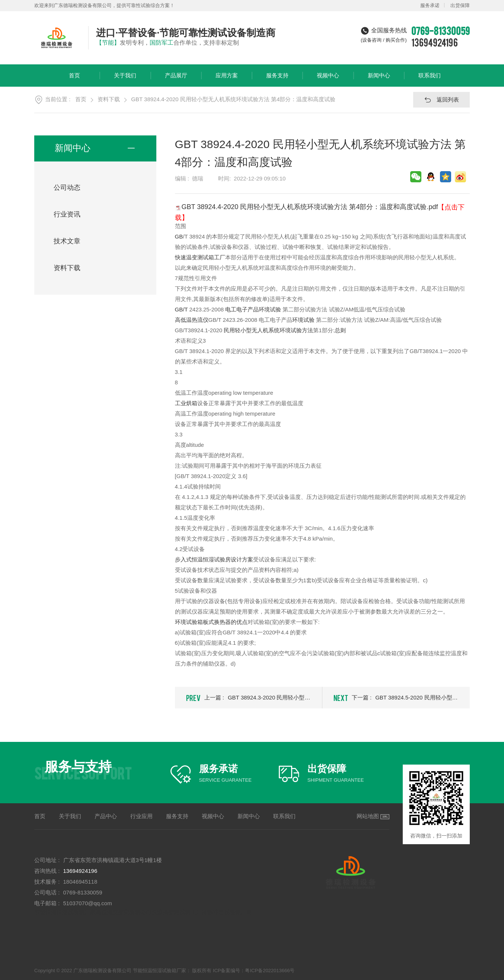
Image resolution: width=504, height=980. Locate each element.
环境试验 (303, 320)
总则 (340, 330)
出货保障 (460, 5)
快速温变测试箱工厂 (200, 257)
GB (179, 236)
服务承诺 (430, 5)
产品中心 (106, 816)
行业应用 (141, 816)
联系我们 (430, 79)
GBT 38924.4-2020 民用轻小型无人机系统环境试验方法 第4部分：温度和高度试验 (233, 99)
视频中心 (328, 79)
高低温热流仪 (192, 320)
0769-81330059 (83, 892)
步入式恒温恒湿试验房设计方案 (214, 559)
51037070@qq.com (88, 903)
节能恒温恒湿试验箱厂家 (65, 912)
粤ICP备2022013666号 (270, 971)
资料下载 (109, 99)
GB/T (181, 309)
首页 (74, 79)
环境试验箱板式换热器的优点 (211, 622)
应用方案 (227, 79)
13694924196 (435, 42)
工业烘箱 (186, 403)
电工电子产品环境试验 (253, 309)
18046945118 (80, 882)
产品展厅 (176, 79)
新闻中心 (379, 79)
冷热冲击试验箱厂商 (227, 912)
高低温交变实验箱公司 (124, 912)
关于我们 (125, 79)
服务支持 (277, 79)
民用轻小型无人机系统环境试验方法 (268, 330)
